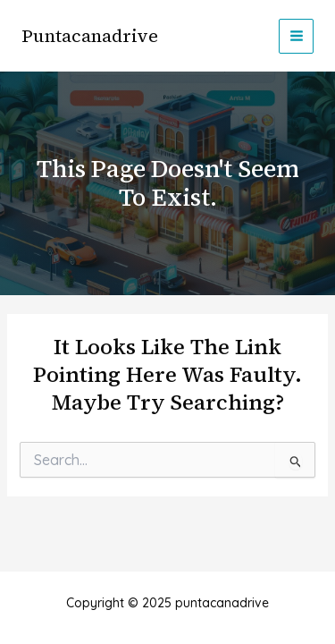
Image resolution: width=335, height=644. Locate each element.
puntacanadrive (90, 36)
